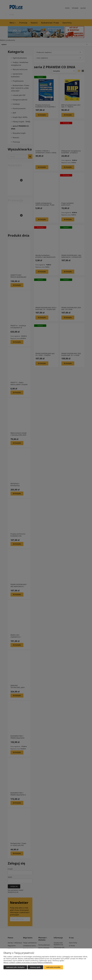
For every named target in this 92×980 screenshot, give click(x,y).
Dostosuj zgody (35, 967)
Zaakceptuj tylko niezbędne (15, 967)
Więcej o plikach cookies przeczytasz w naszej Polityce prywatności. (28, 963)
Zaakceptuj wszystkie (53, 967)
